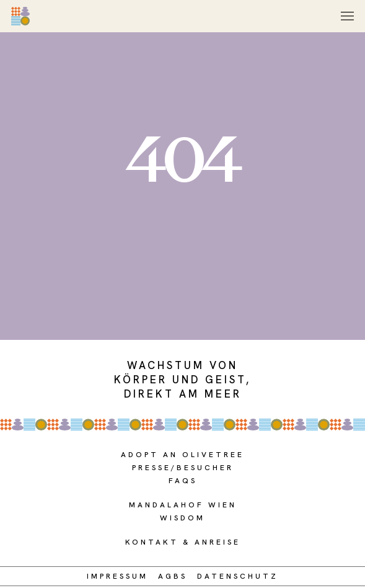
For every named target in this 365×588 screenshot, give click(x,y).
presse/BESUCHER (183, 468)
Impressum (117, 576)
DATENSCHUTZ (238, 576)
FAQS (183, 481)
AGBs (173, 576)
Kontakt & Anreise (183, 542)
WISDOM (182, 518)
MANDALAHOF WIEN (183, 505)
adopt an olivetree (182, 455)
